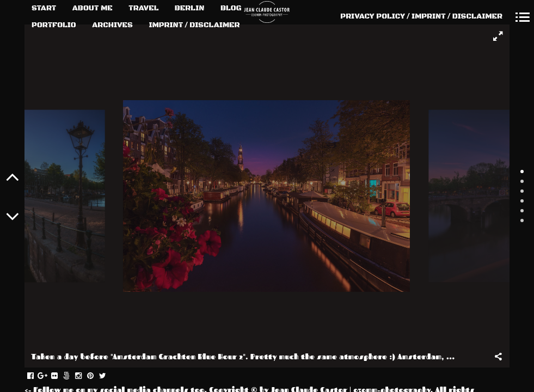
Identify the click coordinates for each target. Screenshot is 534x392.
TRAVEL (143, 8)
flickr (60, 376)
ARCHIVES (112, 25)
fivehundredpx (72, 376)
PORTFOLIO (54, 25)
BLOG (231, 8)
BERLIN (190, 8)
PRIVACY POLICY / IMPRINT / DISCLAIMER (421, 16)
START (44, 8)
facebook (36, 376)
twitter (108, 376)
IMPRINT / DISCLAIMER (194, 25)
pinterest (96, 376)
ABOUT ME (93, 8)
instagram (84, 376)
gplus (48, 376)
